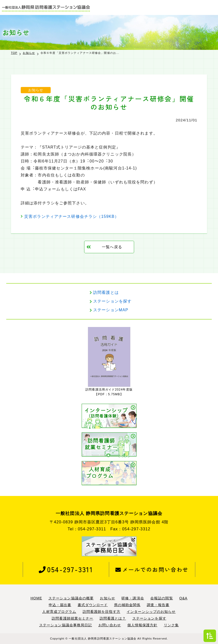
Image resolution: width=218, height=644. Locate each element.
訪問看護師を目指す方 (102, 612)
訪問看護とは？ (113, 618)
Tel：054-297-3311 (87, 529)
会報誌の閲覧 (162, 598)
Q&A (183, 598)
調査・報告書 (158, 605)
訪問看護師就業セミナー (72, 618)
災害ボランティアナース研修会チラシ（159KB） (72, 216)
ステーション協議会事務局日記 (66, 625)
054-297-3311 (66, 569)
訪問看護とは (106, 292)
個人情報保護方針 (142, 625)
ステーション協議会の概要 (71, 598)
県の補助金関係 (127, 605)
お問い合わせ (110, 625)
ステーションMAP (111, 310)
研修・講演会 (133, 598)
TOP (14, 53)
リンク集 (171, 625)
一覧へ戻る (112, 247)
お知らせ (29, 53)
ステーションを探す (112, 301)
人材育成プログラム (59, 612)
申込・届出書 (60, 605)
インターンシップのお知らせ (151, 612)
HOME (36, 598)
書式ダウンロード (93, 605)
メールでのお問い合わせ (152, 569)
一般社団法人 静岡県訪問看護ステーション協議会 (103, 639)
